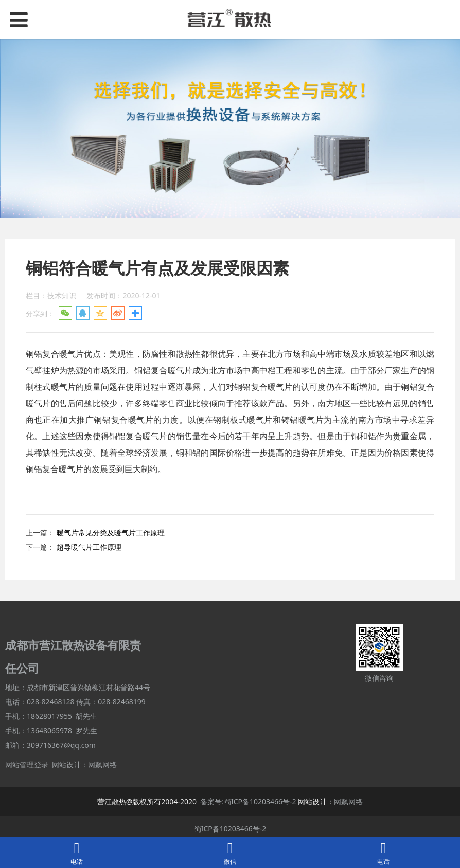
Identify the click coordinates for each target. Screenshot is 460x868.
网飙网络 (102, 764)
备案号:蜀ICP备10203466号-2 (248, 801)
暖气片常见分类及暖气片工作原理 (111, 532)
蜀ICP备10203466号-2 (230, 829)
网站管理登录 (27, 764)
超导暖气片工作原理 (89, 547)
